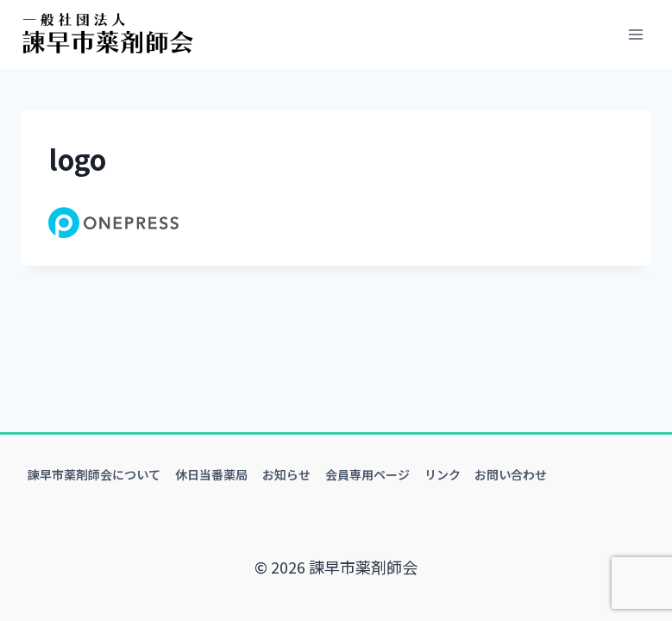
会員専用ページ (367, 474)
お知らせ (286, 474)
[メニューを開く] (635, 34)
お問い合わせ (511, 474)
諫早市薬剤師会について (94, 474)
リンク (443, 474)
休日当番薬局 (211, 474)
